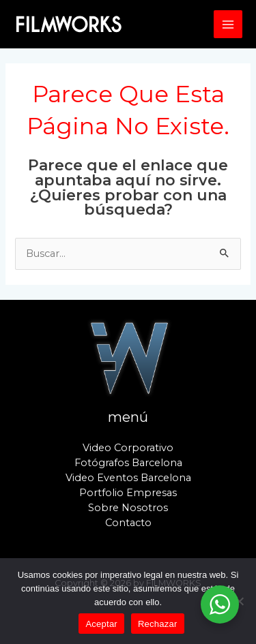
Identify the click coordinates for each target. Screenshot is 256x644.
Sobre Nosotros (128, 508)
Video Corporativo (128, 448)
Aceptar (101, 624)
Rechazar (158, 624)
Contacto (128, 523)
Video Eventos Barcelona (128, 478)
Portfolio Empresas (128, 493)
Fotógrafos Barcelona (128, 463)
